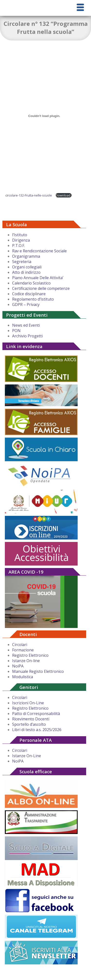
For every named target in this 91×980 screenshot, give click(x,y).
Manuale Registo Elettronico (38, 671)
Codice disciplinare (29, 294)
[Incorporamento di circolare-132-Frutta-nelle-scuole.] (44, 116)
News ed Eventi (26, 325)
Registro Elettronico (30, 655)
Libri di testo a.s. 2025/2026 (37, 730)
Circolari (20, 645)
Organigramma (26, 256)
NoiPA (18, 666)
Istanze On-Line (27, 756)
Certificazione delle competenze (41, 288)
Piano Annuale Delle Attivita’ (38, 278)
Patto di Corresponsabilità (36, 714)
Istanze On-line (26, 661)
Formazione (23, 650)
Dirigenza (21, 240)
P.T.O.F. (19, 245)
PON (16, 331)
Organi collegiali (27, 267)
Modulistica (23, 677)
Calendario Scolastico (31, 283)
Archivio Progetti (27, 336)
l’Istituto (20, 235)
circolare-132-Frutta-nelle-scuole (29, 195)
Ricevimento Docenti (31, 719)
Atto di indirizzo (26, 272)
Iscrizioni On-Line (28, 703)
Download (63, 195)
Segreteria (22, 262)
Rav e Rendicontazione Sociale (39, 251)
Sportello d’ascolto (29, 724)
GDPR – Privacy (26, 304)
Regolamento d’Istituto (33, 299)
